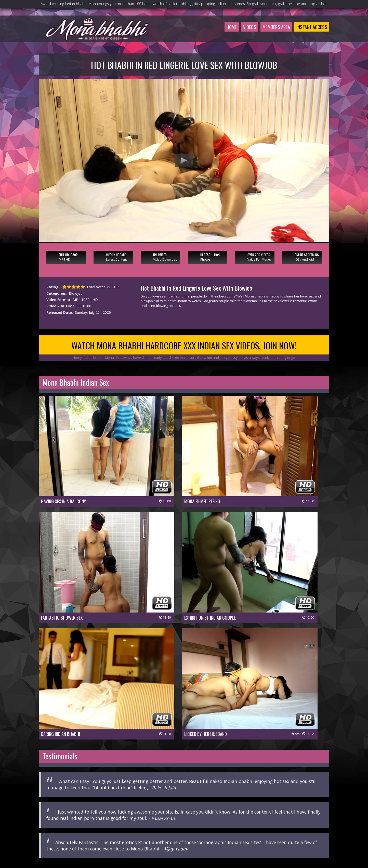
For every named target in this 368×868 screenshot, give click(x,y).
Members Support (208, 830)
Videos (245, 32)
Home (227, 32)
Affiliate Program (241, 830)
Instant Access (311, 32)
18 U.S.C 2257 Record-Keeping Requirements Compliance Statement (184, 844)
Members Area (274, 32)
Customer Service (175, 830)
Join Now (149, 830)
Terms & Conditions (197, 837)
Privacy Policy (165, 837)
